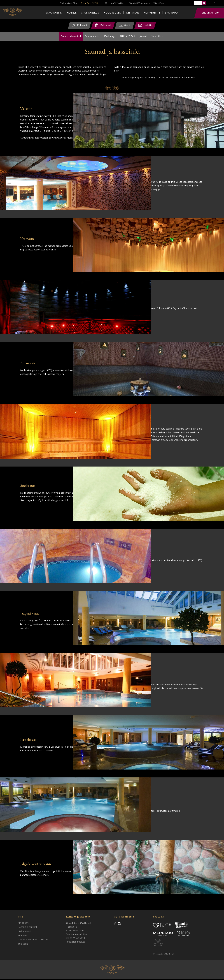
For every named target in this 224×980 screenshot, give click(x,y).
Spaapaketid (54, 13)
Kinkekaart (23, 924)
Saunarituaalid (92, 37)
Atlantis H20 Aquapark (139, 3)
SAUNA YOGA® (127, 37)
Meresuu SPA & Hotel (115, 3)
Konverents (152, 13)
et (210, 3)
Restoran (133, 13)
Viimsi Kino (159, 3)
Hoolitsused (112, 13)
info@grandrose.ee (76, 943)
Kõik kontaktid (25, 932)
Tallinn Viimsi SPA (69, 3)
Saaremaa (172, 13)
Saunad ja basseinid (71, 37)
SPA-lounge (109, 37)
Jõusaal (143, 37)
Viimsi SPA (15, 12)
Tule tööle (23, 945)
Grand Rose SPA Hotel (91, 3)
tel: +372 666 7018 (75, 939)
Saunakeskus (90, 13)
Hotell (72, 13)
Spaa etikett (157, 37)
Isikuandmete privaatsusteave (33, 940)
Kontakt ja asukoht (27, 928)
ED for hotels (169, 955)
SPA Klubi (23, 936)
